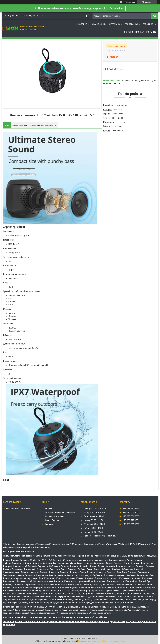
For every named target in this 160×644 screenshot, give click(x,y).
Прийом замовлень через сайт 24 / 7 (101, 536)
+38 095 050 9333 (131, 513)
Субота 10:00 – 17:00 (93, 528)
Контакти (151, 32)
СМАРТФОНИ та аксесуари (18, 509)
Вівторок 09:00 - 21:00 (94, 513)
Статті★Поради (52, 520)
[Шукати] (155, 16)
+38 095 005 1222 (131, 524)
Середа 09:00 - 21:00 (94, 516)
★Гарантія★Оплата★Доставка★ (60, 513)
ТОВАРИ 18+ (149, 24)
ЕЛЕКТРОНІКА (131, 24)
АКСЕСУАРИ (115, 24)
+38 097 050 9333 (131, 509)
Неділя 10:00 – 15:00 (94, 532)
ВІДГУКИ (128, 32)
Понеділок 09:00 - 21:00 (95, 509)
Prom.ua (95, 638)
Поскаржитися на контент (89, 641)
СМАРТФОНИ (98, 24)
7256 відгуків (129, 2)
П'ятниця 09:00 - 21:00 (94, 524)
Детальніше (116, 8)
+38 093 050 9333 (131, 516)
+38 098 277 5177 (130, 520)
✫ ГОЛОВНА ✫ (83, 24)
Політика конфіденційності (114, 641)
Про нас (140, 32)
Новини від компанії (55, 516)
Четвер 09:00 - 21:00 (94, 520)
